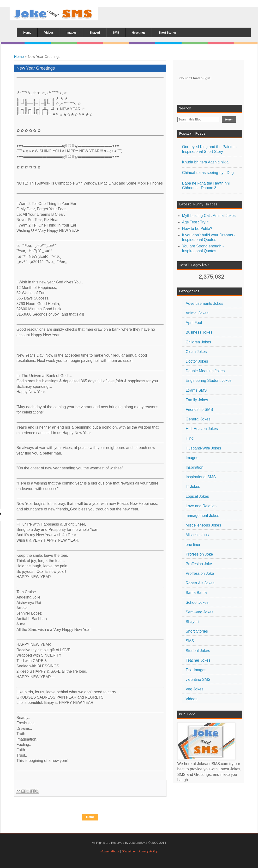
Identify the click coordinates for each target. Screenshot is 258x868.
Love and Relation (201, 506)
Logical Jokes (197, 496)
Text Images (196, 670)
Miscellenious (197, 535)
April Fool (194, 323)
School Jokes (197, 602)
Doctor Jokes (197, 361)
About (115, 851)
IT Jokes (193, 487)
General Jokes (198, 419)
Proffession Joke (200, 573)
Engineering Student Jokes (209, 380)
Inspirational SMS (201, 477)
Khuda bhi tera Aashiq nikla (205, 162)
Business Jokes (199, 332)
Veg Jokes (195, 689)
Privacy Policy (148, 851)
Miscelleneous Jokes (204, 525)
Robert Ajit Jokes (200, 583)
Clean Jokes (196, 352)
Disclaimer (129, 851)
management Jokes (203, 516)
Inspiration (195, 467)
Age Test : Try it (195, 222)
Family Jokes (197, 400)
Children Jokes (198, 342)
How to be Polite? (197, 229)
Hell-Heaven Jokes (202, 429)
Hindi (190, 438)
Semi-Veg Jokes (200, 612)
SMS (190, 641)
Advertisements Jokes (205, 303)
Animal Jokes (197, 313)
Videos (192, 699)
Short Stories (197, 631)
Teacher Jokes (198, 660)
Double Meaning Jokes (205, 371)
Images (192, 458)
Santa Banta (196, 593)
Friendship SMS (199, 410)
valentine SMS (198, 679)
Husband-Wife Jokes (204, 448)
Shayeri (192, 622)
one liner (193, 545)
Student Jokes (198, 651)
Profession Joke (199, 554)
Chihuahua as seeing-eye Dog (208, 173)
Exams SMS (196, 390)
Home (19, 57)
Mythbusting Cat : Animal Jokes (209, 216)
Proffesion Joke (199, 564)
